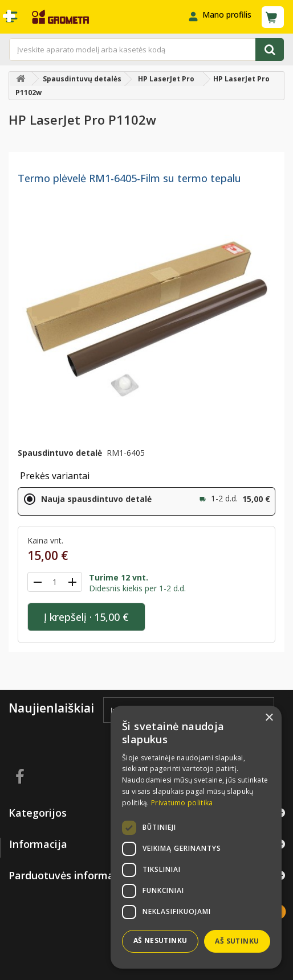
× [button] (269, 718)
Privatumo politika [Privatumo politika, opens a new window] (182, 803)
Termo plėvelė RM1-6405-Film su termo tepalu (129, 178)
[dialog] (196, 837)
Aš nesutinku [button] (160, 940)
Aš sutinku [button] (237, 941)
